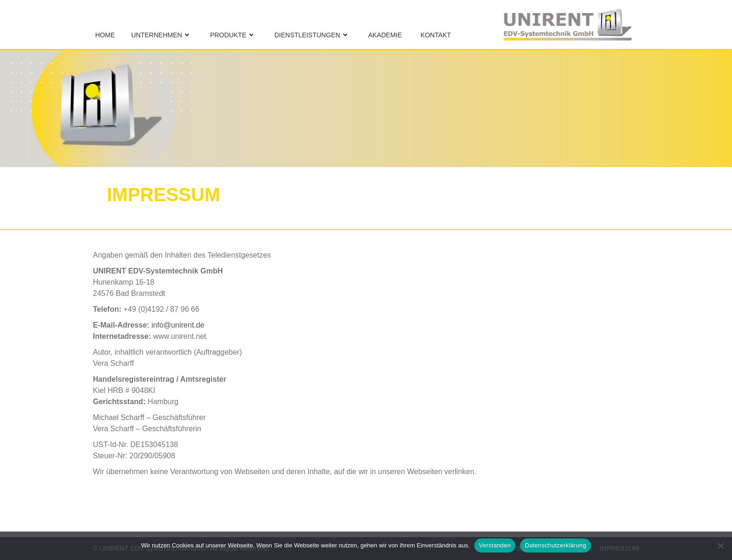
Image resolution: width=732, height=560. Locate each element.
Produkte (228, 35)
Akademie (385, 35)
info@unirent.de (178, 325)
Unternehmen (157, 35)
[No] (720, 546)
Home (105, 35)
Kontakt (436, 35)
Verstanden (495, 545)
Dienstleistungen (307, 35)
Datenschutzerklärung (555, 545)
